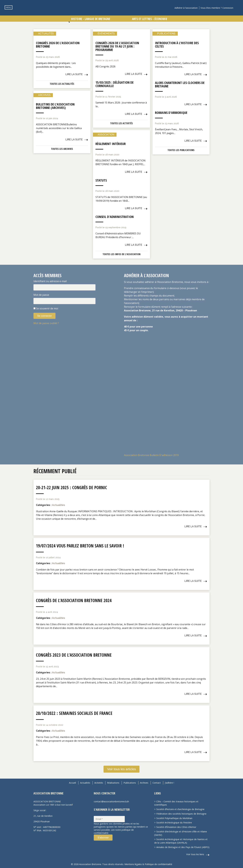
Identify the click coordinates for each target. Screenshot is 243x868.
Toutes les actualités (62, 84)
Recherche (238, 8)
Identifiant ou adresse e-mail (50, 281)
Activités (99, 783)
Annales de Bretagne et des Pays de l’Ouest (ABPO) (183, 847)
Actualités (85, 783)
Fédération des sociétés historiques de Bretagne (181, 814)
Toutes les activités (122, 123)
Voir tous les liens (195, 854)
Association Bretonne (122, 13)
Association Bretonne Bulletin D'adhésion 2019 (151, 455)
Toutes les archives (62, 149)
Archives (144, 783)
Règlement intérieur (111, 144)
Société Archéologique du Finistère (174, 823)
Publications (130, 783)
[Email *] (109, 819)
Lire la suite (74, 74)
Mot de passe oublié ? (46, 323)
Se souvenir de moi (47, 308)
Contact (157, 783)
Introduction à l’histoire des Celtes (177, 44)
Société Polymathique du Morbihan (174, 818)
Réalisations (113, 783)
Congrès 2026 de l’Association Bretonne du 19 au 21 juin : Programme (117, 46)
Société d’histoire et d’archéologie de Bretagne (180, 809)
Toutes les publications (181, 150)
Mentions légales (133, 864)
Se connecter (44, 316)
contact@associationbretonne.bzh (111, 801)
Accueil (72, 783)
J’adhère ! (169, 783)
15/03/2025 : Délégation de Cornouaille (115, 84)
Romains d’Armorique (171, 112)
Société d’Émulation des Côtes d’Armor (176, 827)
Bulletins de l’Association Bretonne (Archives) (55, 106)
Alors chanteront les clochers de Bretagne (180, 84)
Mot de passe (41, 295)
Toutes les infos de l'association (122, 254)
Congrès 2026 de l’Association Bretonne (58, 44)
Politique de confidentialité (158, 864)
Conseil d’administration (115, 217)
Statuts (101, 180)
